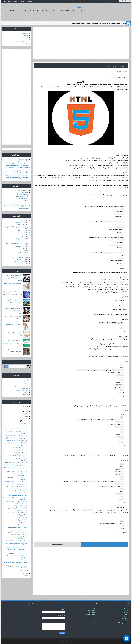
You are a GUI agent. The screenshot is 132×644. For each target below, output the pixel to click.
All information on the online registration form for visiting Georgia (14, 278)
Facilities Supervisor (23, 195)
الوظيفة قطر (103, 23)
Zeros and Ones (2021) (22, 225)
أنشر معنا (26, 35)
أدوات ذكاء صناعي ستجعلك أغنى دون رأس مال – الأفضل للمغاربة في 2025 (12, 343)
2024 (27, 411)
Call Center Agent (24, 192)
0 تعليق (113, 77)
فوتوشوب (26, 40)
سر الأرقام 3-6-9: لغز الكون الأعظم (18, 553)
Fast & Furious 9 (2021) (22, 231)
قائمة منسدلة (25, 388)
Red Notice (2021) (23, 253)
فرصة (80, 7)
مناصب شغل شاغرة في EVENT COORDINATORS (18, 490)
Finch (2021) (25, 233)
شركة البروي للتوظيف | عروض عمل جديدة (16, 486)
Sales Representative (23, 199)
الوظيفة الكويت (76, 23)
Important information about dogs (13, 284)
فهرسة (126, 614)
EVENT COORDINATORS (21, 190)
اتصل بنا (126, 612)
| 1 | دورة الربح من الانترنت (20, 452)
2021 (27, 419)
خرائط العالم (25, 44)
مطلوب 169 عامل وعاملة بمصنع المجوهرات (16, 443)
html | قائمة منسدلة (22, 510)
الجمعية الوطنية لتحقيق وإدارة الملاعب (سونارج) (16, 175)
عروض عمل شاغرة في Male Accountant (16, 463)
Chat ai (4, 1)
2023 (27, 414)
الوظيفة (118, 23)
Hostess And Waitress (22, 197)
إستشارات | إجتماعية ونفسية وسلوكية (17, 527)
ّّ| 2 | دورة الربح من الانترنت (20, 450)
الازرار (27, 380)
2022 (27, 416)
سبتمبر (25, 570)
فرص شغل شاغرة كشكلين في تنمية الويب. (17, 165)
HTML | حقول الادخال (21, 445)
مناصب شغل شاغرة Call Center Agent (17, 484)
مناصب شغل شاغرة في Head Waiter (17, 471)
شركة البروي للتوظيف (21, 493)
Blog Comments (104, 545)
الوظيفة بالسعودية (86, 23)
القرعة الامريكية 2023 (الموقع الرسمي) (17, 547)
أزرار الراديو (25, 392)
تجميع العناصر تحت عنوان (22, 386)
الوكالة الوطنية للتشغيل (21, 530)
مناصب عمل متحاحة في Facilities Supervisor (15, 482)
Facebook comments (57, 545)
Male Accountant (24, 209)
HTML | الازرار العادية (21, 520)
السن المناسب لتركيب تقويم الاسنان (17, 495)
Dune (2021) (25, 235)
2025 (27, 409)
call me (16, 1)
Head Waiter (25, 201)
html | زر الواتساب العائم (20, 505)
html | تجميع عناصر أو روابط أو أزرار (18, 508)
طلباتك (27, 37)
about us (30, 1)
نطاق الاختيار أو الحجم (23, 390)
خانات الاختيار (25, 382)
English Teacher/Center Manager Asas (18, 203)
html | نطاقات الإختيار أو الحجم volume (17, 513)
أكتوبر (25, 426)
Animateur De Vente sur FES (20, 173)
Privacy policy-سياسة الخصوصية (119, 608)
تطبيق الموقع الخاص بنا (22, 42)
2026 (27, 407)
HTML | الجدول (23, 522)
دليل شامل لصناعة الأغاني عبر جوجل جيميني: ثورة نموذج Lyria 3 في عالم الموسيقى (12, 294)
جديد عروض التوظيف (21, 560)
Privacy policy (23, 1)
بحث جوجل (26, 33)
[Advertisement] (81, 43)
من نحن (126, 610)
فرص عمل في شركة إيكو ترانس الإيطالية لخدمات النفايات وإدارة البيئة (13, 311)
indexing (10, 1)
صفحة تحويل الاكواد (123, 623)
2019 (27, 576)
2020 (27, 574)
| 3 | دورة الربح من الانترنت (20, 448)
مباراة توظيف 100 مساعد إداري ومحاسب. (18, 163)
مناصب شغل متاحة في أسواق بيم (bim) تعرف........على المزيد (18, 160)
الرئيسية (123, 66)
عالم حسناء (63, 641)
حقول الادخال (25, 394)
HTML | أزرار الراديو (22, 515)
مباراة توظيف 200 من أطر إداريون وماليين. (17, 171)
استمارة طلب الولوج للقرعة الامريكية (17, 532)
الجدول (27, 384)
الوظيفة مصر (95, 23)
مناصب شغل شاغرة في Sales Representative (19, 475)
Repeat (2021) (24, 221)
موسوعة (124, 23)
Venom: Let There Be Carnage (20, 257)
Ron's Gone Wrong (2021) (21, 261)
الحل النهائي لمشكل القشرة (19, 534)
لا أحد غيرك (25, 264)
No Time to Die (24, 255)
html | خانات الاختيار (22, 517)
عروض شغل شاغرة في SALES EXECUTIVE (15, 465)
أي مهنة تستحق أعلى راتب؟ (20, 525)
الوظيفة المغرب (111, 23)
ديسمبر (25, 421)
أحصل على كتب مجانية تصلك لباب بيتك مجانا (15, 541)
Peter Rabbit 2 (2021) (22, 259)
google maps (124, 619)
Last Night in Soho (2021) (21, 223)
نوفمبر (25, 423)
